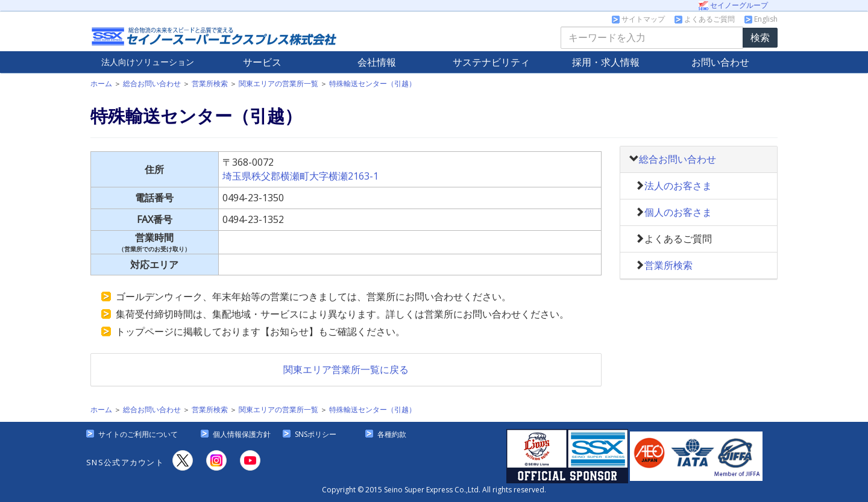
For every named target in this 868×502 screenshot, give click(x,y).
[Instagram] (216, 460)
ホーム (101, 83)
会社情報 (377, 62)
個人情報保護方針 (242, 434)
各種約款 (392, 434)
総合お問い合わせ (152, 83)
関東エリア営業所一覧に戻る (346, 369)
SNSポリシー (316, 434)
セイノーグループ (733, 5)
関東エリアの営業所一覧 (278, 83)
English (761, 19)
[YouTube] (250, 460)
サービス (262, 62)
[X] (183, 460)
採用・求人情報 (606, 62)
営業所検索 (210, 83)
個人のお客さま (678, 212)
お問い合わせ (720, 62)
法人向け (148, 62)
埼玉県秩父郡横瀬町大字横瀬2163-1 (300, 176)
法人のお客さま (678, 186)
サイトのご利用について (138, 434)
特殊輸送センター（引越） (373, 83)
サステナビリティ (491, 62)
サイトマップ (638, 19)
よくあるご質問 (705, 19)
